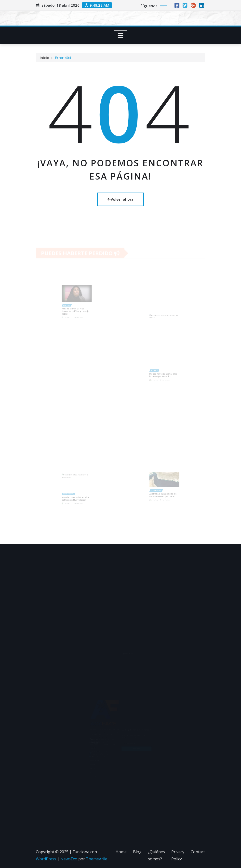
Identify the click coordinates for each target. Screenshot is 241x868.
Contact (198, 852)
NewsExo (69, 859)
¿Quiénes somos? (156, 855)
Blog (137, 852)
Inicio (44, 59)
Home (121, 852)
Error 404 (63, 59)
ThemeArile (97, 859)
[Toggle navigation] (121, 35)
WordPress (46, 859)
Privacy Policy (178, 855)
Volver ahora (120, 199)
